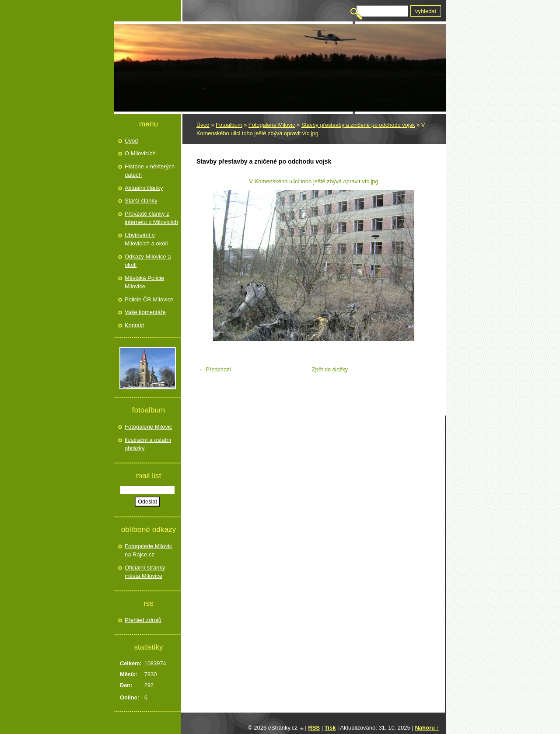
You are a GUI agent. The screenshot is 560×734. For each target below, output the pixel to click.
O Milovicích (140, 153)
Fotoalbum (229, 125)
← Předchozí (215, 369)
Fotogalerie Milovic (272, 125)
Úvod (203, 125)
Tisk (330, 728)
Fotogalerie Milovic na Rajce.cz (148, 550)
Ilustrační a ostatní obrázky (148, 444)
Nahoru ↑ (427, 728)
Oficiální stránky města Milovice (145, 572)
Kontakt (134, 325)
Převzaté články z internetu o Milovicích (151, 218)
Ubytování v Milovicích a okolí (146, 239)
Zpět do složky (330, 369)
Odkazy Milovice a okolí (148, 261)
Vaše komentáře (145, 312)
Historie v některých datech (150, 171)
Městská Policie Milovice (144, 282)
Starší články (141, 201)
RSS (314, 728)
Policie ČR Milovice (149, 299)
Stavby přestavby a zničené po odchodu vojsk (358, 125)
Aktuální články (144, 188)
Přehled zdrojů (143, 620)
